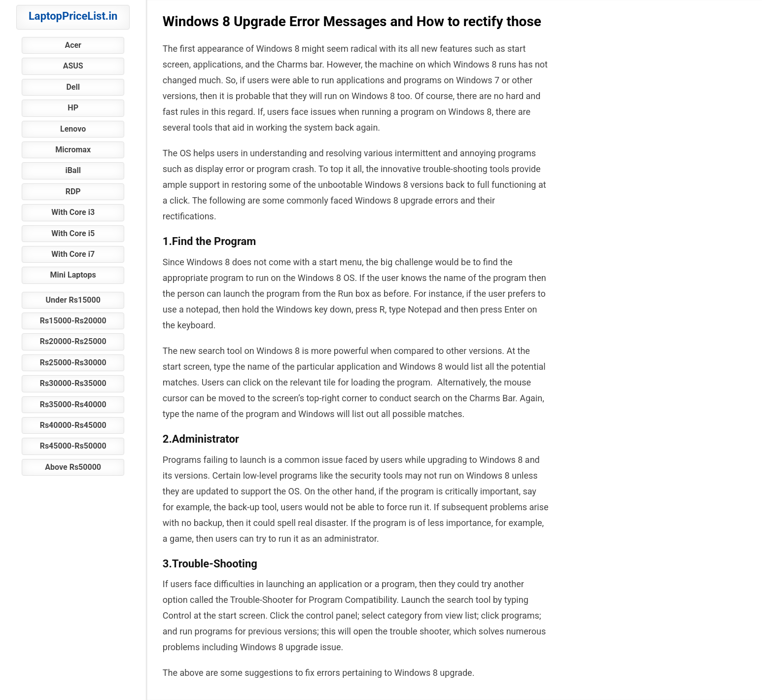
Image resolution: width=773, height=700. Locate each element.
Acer (73, 45)
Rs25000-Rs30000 (73, 363)
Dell (73, 87)
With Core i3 (73, 212)
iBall (73, 170)
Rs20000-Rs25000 (73, 341)
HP (73, 108)
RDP (73, 192)
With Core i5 (73, 233)
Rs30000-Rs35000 (73, 383)
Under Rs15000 (73, 300)
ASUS (73, 66)
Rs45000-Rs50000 (73, 446)
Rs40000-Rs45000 (73, 425)
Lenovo (73, 129)
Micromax (73, 150)
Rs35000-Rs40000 (73, 404)
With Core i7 (73, 254)
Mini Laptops (73, 275)
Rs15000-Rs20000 (73, 321)
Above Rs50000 (73, 467)
